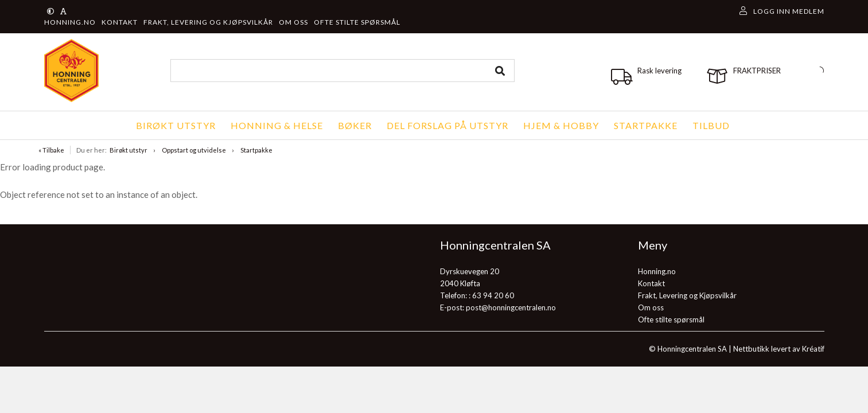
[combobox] (342, 71)
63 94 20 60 (493, 295)
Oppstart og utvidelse (194, 150)
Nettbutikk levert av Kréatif (779, 349)
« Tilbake (51, 150)
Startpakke (256, 150)
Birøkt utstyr (129, 150)
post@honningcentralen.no (511, 307)
